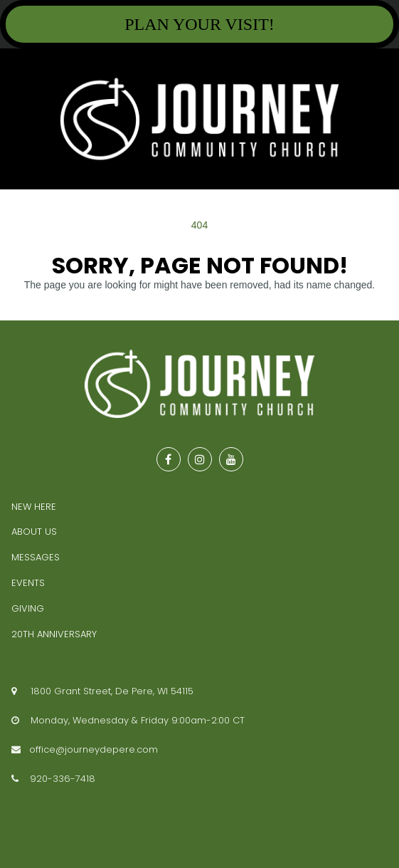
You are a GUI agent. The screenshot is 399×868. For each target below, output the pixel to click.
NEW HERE (34, 507)
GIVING (28, 608)
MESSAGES (36, 557)
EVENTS (28, 583)
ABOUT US (34, 532)
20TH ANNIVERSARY (54, 634)
